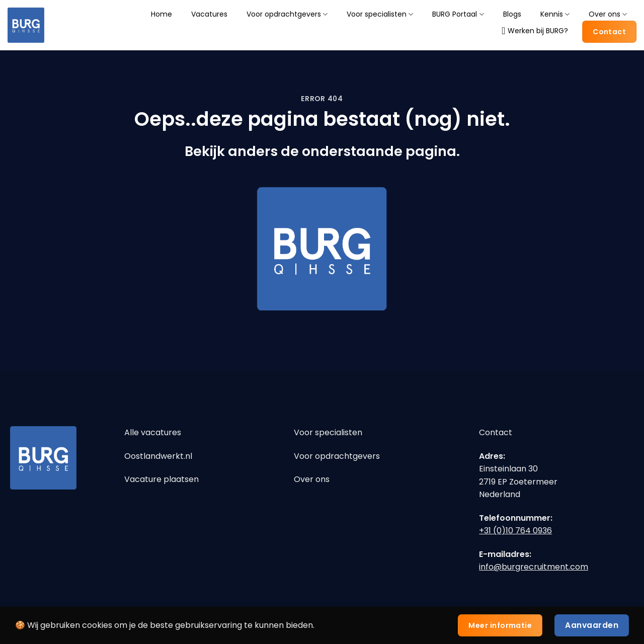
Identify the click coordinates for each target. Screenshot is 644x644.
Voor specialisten (380, 14)
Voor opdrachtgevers (287, 14)
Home (162, 14)
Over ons (608, 14)
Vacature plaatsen (162, 479)
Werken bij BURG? (535, 31)
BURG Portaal (458, 14)
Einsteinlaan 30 (508, 469)
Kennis (555, 14)
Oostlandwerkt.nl (158, 456)
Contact (496, 432)
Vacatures (209, 14)
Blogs (512, 14)
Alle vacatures (153, 432)
